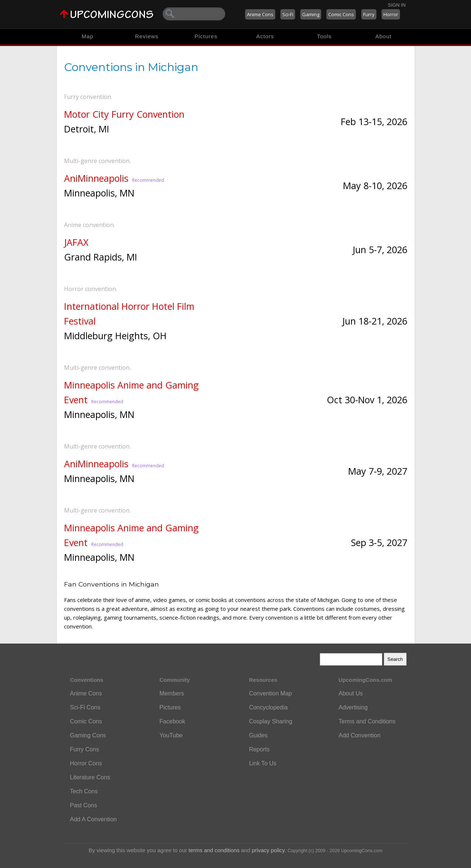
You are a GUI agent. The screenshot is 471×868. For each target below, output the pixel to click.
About (383, 36)
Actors (265, 36)
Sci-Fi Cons (85, 707)
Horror (391, 14)
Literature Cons (90, 777)
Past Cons (84, 805)
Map (88, 36)
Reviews (147, 36)
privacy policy (268, 850)
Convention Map (271, 693)
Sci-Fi (288, 14)
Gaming (311, 14)
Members (172, 693)
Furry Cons (84, 749)
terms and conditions (214, 850)
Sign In (397, 5)
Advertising (353, 707)
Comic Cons (341, 14)
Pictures (206, 36)
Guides (258, 735)
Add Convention (360, 735)
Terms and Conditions (367, 721)
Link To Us (263, 763)
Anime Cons (260, 14)
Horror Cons (86, 763)
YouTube (171, 735)
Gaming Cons (88, 735)
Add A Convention (93, 819)
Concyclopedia (268, 707)
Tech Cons (84, 791)
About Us (351, 693)
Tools (324, 36)
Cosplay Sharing (271, 721)
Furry (369, 14)
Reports (259, 749)
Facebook (172, 721)
